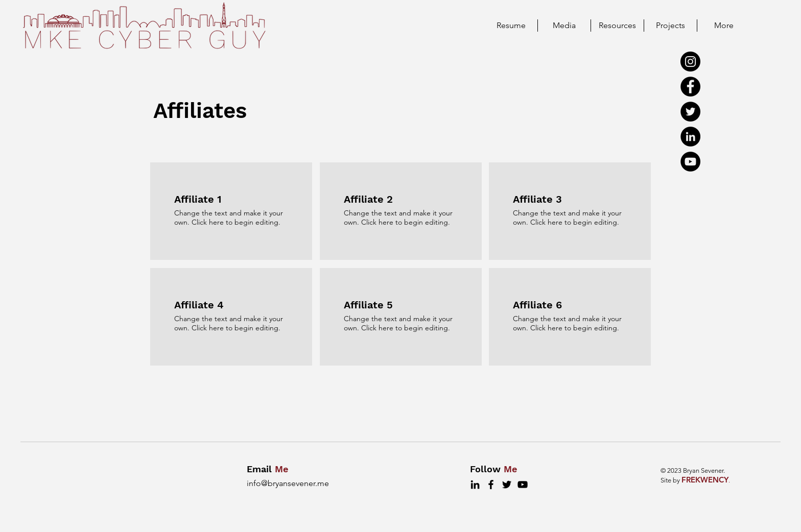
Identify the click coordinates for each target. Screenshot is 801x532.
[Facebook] (690, 87)
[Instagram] (690, 62)
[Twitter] (690, 112)
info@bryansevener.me (288, 483)
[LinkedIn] (690, 137)
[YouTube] (690, 162)
